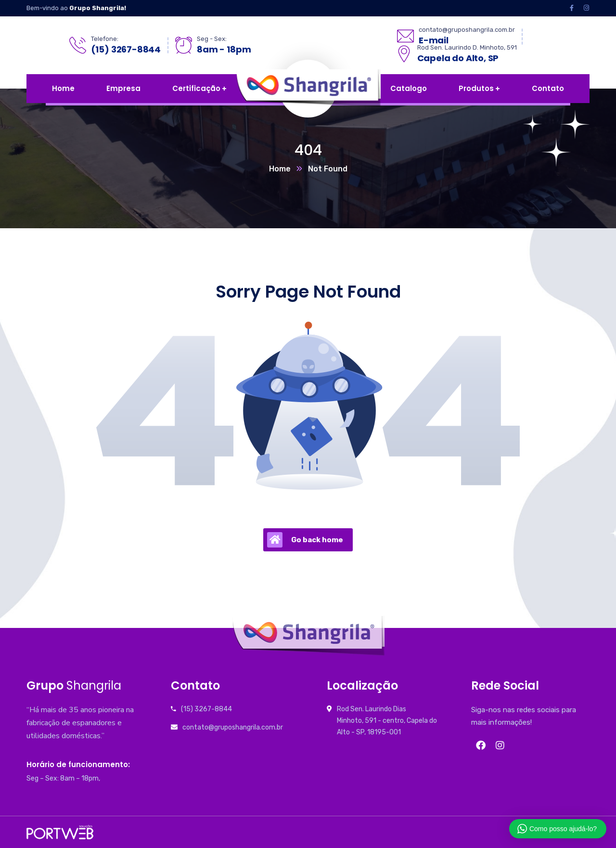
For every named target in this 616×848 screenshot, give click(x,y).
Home (280, 169)
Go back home (305, 540)
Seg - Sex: (212, 39)
